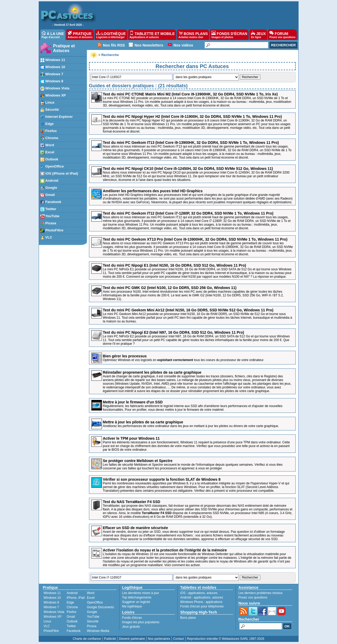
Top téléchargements (137, 597)
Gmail (48, 195)
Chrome (49, 138)
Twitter (48, 209)
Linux (47, 103)
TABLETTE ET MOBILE (152, 35)
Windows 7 (52, 74)
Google (49, 188)
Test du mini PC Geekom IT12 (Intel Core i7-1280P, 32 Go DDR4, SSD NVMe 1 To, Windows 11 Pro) (188, 213)
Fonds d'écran (132, 618)
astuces (212, 593)
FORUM (282, 35)
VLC (46, 238)
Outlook (49, 159)
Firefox (49, 131)
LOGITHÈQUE (111, 35)
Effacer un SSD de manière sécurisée (135, 528)
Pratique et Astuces (64, 48)
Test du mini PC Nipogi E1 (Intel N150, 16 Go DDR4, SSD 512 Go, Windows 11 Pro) (175, 265)
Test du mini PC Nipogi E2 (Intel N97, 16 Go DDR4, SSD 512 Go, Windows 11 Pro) (174, 332)
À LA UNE (53, 35)
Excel (47, 152)
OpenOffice (52, 167)
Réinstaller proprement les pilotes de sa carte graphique (152, 372)
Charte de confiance (87, 639)
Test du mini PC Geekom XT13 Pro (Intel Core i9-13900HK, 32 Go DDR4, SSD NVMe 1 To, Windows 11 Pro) (195, 239)
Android (49, 181)
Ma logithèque (132, 606)
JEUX (258, 35)
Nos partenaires (159, 639)
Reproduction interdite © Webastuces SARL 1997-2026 (226, 639)
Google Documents (100, 607)
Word (47, 145)
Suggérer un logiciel (136, 602)
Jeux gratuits (131, 627)
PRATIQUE (80, 35)
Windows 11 (53, 60)
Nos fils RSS (114, 45)
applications (197, 593)
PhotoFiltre (52, 230)
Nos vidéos (183, 45)
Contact (178, 639)
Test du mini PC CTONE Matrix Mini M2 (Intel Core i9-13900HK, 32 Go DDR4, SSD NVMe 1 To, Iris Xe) (190, 94)
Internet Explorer (57, 117)
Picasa (48, 223)
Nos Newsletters (149, 45)
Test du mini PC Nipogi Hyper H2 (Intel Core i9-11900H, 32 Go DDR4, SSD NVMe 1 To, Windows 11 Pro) (192, 116)
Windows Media (98, 631)
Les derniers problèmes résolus (261, 593)
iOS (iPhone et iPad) (59, 174)
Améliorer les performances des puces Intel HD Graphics (153, 191)
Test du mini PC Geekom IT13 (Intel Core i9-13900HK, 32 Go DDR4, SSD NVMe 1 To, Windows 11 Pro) (191, 143)
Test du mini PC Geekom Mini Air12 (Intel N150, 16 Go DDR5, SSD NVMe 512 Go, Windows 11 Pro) (188, 310)
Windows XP (53, 96)
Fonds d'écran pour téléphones (202, 606)
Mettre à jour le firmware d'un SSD (133, 402)
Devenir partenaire (132, 639)
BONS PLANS (193, 35)
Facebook (51, 202)
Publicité (110, 639)
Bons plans (188, 618)
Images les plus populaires (141, 622)
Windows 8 (52, 81)
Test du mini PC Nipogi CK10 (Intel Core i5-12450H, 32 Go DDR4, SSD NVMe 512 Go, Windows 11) (188, 169)
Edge (47, 124)
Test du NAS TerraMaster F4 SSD (132, 502)
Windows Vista (55, 88)
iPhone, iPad (76, 598)
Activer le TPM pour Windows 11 (131, 438)
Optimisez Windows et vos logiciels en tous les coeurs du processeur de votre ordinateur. (184, 360)
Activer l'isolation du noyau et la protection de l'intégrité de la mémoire (165, 550)
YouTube (50, 216)
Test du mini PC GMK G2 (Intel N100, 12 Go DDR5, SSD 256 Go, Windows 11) (170, 288)
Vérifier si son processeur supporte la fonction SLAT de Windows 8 (162, 479)
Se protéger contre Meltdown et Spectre (138, 461)
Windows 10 (53, 67)
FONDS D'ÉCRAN (229, 35)
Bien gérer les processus (125, 356)
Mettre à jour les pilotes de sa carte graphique (143, 422)
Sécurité (50, 110)
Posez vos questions (253, 597)
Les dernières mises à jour (141, 593)
